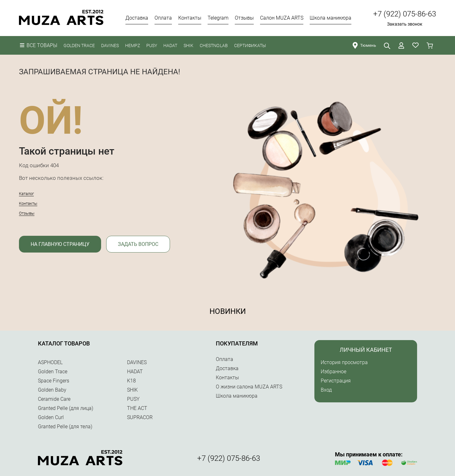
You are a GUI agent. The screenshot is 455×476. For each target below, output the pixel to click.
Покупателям (237, 343)
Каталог (26, 194)
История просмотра (344, 362)
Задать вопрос (138, 244)
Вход (326, 390)
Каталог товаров (64, 343)
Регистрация (336, 381)
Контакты (28, 203)
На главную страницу (60, 244)
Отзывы (27, 213)
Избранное (334, 372)
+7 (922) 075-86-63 (405, 14)
